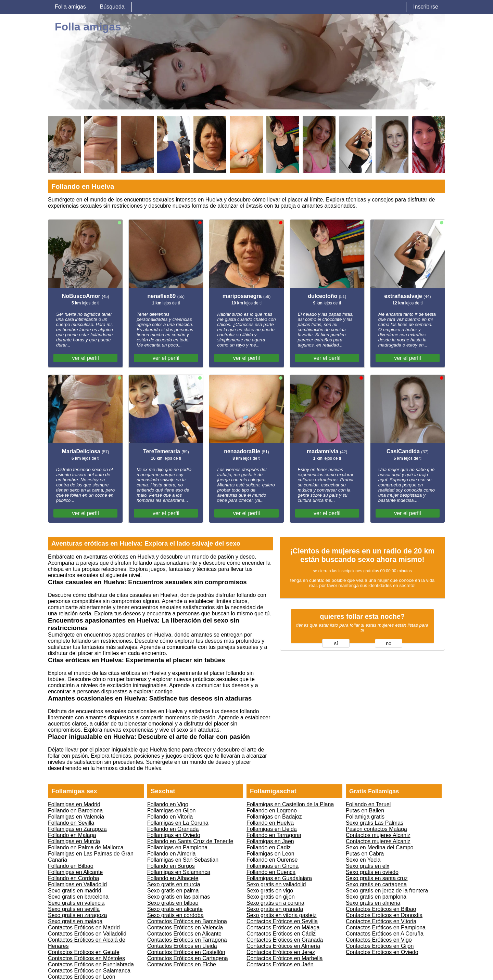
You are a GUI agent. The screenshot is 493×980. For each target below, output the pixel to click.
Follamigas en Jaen (270, 841)
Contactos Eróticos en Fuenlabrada (91, 964)
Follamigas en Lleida (272, 829)
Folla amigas (70, 7)
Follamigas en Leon (270, 854)
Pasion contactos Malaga (376, 829)
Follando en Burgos (171, 866)
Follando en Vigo (168, 804)
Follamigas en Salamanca (179, 872)
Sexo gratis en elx (368, 866)
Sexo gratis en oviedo (372, 872)
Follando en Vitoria (170, 817)
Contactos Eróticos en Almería (283, 946)
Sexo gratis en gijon (271, 897)
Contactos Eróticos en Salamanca (89, 971)
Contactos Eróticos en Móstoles (86, 958)
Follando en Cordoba (73, 878)
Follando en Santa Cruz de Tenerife (190, 841)
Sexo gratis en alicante (175, 909)
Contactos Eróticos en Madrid (84, 927)
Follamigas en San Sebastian (183, 860)
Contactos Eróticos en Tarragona (187, 940)
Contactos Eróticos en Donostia (384, 915)
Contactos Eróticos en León (82, 977)
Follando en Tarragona (274, 835)
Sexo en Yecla (363, 860)
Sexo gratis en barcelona (78, 897)
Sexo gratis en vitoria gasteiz (282, 915)
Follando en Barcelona (75, 811)
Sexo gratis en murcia (174, 884)
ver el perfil (85, 358)
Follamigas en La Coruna (178, 823)
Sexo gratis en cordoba (175, 915)
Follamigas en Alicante (75, 872)
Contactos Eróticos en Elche (182, 964)
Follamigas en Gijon (171, 811)
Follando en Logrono (272, 811)
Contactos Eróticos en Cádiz (281, 934)
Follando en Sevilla (71, 823)
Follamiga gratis (365, 817)
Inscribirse (426, 7)
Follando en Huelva (270, 823)
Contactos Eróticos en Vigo (379, 940)
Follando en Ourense (272, 860)
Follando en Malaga (72, 835)
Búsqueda (112, 7)
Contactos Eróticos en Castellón (186, 952)
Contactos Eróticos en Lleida (182, 946)
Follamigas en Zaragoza (77, 829)
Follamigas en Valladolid (77, 884)
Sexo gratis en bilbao (173, 903)
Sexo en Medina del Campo (380, 847)
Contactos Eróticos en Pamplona (386, 927)
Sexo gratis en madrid (75, 891)
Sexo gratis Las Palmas (375, 823)
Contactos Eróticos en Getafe (84, 952)
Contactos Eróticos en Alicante (184, 934)
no (389, 643)
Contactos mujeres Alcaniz (378, 835)
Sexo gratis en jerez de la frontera (387, 891)
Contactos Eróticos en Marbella (285, 958)
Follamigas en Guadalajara (279, 878)
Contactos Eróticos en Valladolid (87, 934)
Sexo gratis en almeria (373, 903)
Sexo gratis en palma (173, 891)
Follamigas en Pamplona (177, 847)
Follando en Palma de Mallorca (86, 847)
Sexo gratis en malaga (75, 921)
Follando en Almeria (171, 854)
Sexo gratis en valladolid (276, 884)
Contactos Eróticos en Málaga (283, 927)
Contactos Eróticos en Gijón (380, 946)
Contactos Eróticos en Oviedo (382, 952)
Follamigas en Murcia (74, 841)
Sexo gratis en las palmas (179, 897)
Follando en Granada (173, 829)
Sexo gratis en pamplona (376, 897)
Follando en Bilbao (71, 866)
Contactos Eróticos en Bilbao (381, 909)
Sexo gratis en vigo (270, 891)
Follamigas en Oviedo (174, 835)
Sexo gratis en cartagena (376, 884)
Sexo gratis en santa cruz (377, 878)
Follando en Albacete (173, 878)
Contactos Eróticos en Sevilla (282, 921)
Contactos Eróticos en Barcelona (187, 921)
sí (336, 643)
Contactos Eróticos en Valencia (185, 927)
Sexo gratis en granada (275, 909)
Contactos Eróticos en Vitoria (381, 921)
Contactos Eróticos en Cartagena (188, 958)
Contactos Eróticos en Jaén (280, 964)
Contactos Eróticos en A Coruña (385, 934)
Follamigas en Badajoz (274, 817)
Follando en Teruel (368, 804)
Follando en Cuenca (271, 872)
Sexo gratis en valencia (76, 903)
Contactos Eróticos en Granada (285, 940)
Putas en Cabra (365, 854)
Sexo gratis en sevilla (74, 909)
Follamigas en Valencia (76, 817)
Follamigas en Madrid (74, 804)
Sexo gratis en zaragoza (78, 915)
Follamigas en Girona (273, 866)
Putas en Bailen (365, 811)
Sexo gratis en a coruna (275, 903)
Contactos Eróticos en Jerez (281, 952)
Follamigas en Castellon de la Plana (290, 804)
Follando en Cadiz (269, 847)
